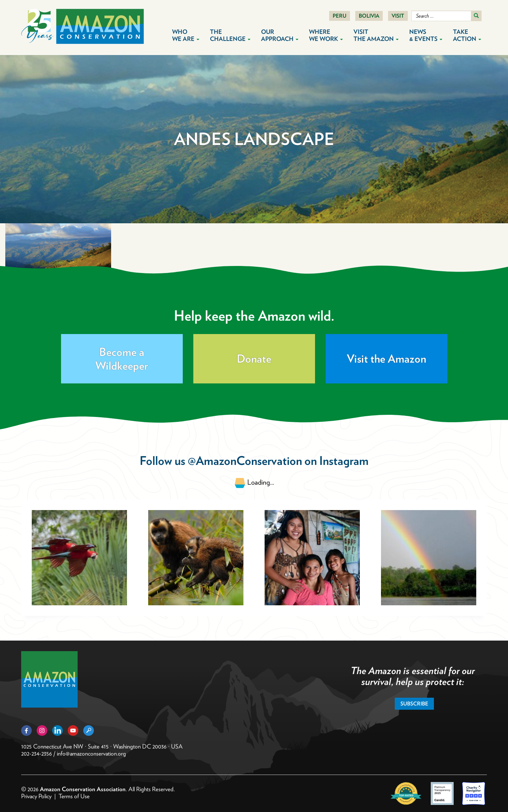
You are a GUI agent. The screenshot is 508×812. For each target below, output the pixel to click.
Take (467, 35)
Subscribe (414, 704)
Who (186, 35)
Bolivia (369, 16)
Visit (398, 16)
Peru (340, 16)
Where (326, 35)
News (426, 35)
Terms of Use (74, 796)
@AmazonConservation (245, 460)
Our (280, 35)
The (230, 35)
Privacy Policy (36, 796)
